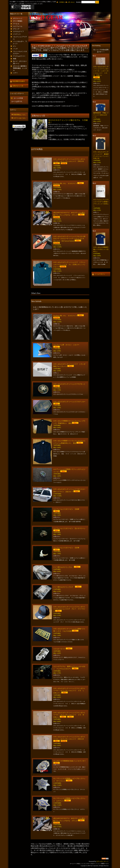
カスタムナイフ (18, 31)
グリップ (16, 29)
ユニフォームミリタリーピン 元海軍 (66, 509)
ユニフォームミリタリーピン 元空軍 (66, 548)
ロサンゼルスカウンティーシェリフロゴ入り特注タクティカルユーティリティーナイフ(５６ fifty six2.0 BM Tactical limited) (70, 239)
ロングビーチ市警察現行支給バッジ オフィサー (69, 761)
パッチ (15, 49)
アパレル (16, 24)
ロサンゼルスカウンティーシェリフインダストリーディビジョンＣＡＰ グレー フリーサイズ (69, 609)
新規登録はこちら (19, 115)
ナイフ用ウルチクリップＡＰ (64, 587)
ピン (15, 46)
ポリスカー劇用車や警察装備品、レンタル (20, 68)
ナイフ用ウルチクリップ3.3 (63, 567)
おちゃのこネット (103, 861)
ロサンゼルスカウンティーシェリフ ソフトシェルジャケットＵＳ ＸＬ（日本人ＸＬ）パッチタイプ (69, 265)
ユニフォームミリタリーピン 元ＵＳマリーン (69, 528)
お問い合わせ (71, 2)
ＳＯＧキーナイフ (59, 649)
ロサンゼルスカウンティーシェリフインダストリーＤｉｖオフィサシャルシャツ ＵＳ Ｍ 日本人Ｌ (69, 715)
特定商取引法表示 (19, 81)
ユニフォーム (18, 26)
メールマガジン (100, 274)
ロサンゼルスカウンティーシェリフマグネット (69, 384)
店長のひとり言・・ (19, 86)
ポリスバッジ (18, 18)
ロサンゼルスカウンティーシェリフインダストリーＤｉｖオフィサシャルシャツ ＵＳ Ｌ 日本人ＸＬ (69, 691)
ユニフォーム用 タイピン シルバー (67, 345)
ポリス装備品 (18, 21)
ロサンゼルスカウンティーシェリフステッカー (69, 402)
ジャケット (17, 34)
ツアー (15, 73)
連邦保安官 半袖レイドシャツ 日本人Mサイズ (101, 115)
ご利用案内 (61, 2)
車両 (15, 59)
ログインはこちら (19, 118)
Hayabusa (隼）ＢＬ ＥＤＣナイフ (65, 183)
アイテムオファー (19, 56)
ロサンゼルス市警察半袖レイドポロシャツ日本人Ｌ (101, 249)
